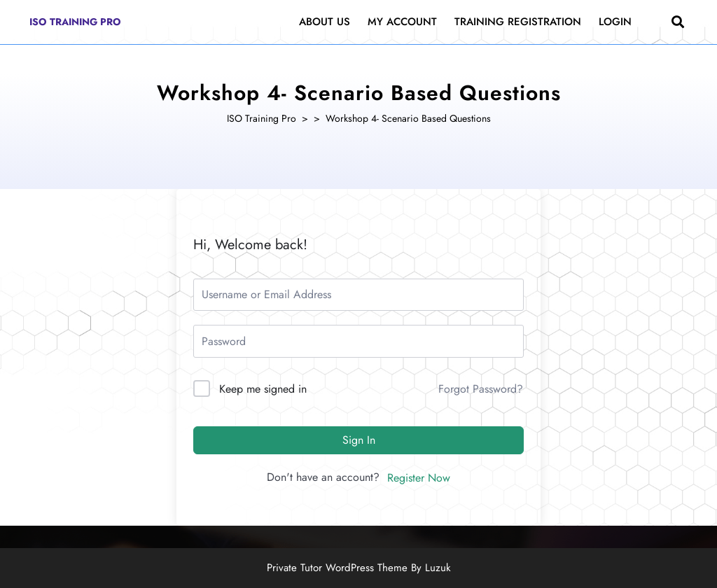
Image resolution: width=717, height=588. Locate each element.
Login (615, 22)
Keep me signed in (263, 389)
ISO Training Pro (75, 22)
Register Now (419, 478)
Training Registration (518, 22)
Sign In (359, 440)
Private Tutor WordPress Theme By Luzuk (359, 568)
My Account (402, 22)
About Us (325, 22)
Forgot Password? (481, 389)
